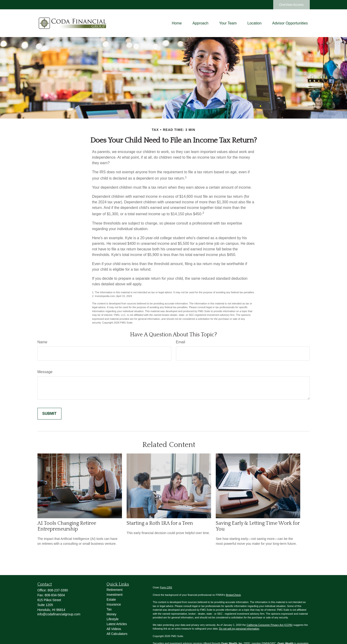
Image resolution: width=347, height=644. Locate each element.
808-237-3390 (58, 590)
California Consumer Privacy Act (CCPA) (270, 625)
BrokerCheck (233, 595)
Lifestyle (113, 619)
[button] (177, 23)
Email (181, 342)
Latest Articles (117, 624)
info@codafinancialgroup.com (59, 614)
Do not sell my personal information (239, 629)
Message (45, 372)
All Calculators (117, 634)
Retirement (115, 590)
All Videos (114, 629)
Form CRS (166, 587)
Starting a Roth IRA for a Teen (160, 523)
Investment (115, 595)
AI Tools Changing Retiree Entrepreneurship (67, 526)
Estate (111, 600)
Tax (109, 609)
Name (42, 342)
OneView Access (291, 5)
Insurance (114, 604)
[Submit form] (49, 414)
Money (111, 614)
